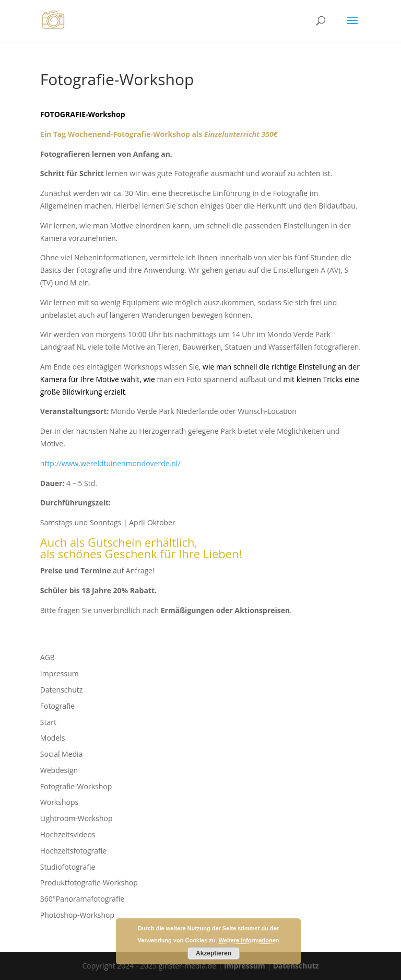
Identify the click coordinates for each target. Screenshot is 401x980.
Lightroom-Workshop (76, 818)
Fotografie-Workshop (76, 786)
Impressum (60, 673)
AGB (48, 657)
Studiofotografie (68, 867)
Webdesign (59, 770)
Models (53, 738)
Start (48, 722)
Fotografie (57, 706)
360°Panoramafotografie (82, 899)
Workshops (59, 802)
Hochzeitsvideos (68, 834)
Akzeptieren (214, 953)
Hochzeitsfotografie (73, 851)
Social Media (62, 754)
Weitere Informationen (249, 940)
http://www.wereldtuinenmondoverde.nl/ (110, 463)
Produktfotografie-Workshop (89, 883)
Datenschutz (61, 690)
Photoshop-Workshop (77, 915)
